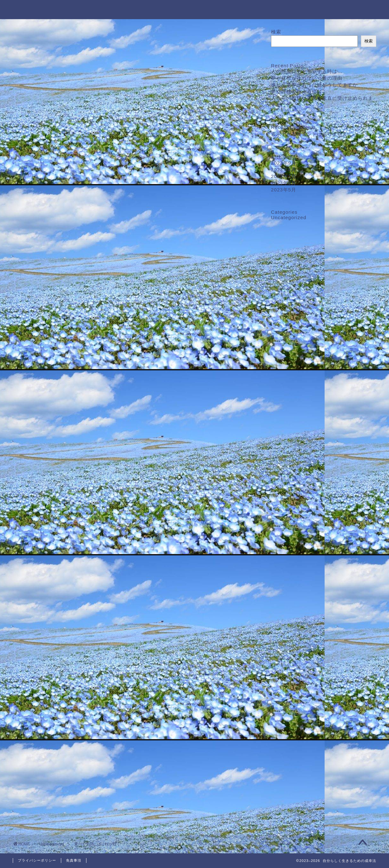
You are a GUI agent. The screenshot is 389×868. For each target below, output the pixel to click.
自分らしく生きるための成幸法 (194, 9)
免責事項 (74, 860)
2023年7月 (284, 176)
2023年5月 (284, 190)
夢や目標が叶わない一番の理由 (307, 78)
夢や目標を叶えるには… (299, 91)
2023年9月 (284, 163)
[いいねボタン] (30, 595)
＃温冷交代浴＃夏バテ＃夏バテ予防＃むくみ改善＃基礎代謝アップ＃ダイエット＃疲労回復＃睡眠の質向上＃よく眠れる (115, 618)
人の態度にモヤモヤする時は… (307, 71)
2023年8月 (284, 170)
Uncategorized (37, 41)
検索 (276, 32)
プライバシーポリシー (37, 860)
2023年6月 (284, 183)
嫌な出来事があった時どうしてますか (314, 85)
